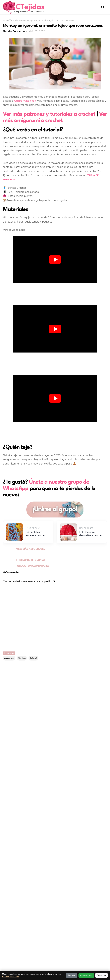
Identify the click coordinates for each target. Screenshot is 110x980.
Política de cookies (11, 977)
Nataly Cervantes (14, 31)
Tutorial (13, 20)
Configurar (101, 975)
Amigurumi (9, 658)
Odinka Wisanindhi (25, 101)
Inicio (5, 20)
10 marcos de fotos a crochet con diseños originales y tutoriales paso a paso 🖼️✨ (52, 849)
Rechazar (72, 975)
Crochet (22, 658)
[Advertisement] (55, 294)
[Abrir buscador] (103, 7)
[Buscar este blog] (42, 677)
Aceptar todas (86, 975)
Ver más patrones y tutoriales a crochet (49, 114)
